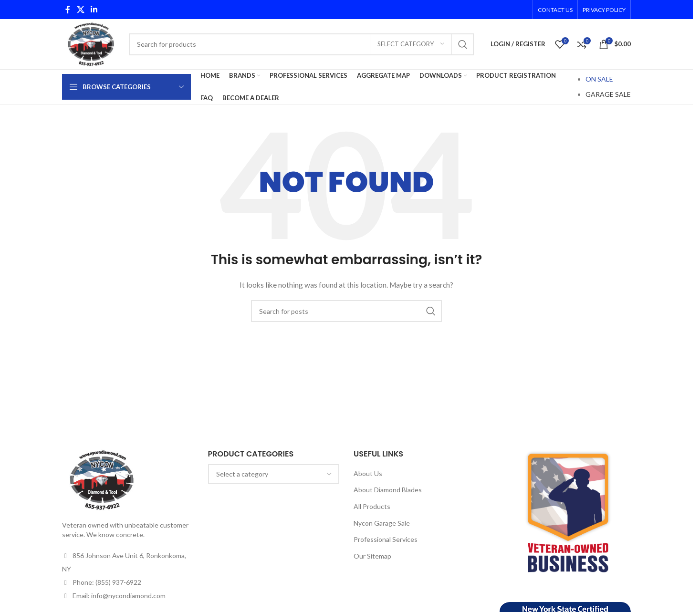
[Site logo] (91, 43)
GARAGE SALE (608, 94)
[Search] (301, 44)
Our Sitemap (372, 556)
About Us (368, 473)
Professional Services (386, 539)
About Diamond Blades (388, 490)
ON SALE (599, 79)
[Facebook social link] (68, 10)
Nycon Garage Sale (382, 523)
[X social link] (80, 10)
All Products (372, 506)
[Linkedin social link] (94, 10)
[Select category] (411, 44)
